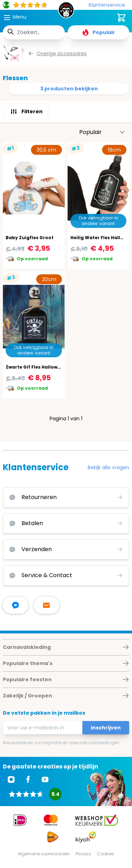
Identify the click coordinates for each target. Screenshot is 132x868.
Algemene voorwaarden (44, 854)
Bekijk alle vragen (108, 467)
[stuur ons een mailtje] (46, 605)
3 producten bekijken (69, 89)
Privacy (83, 854)
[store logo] (66, 12)
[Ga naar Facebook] (28, 779)
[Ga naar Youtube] (45, 779)
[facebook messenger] (15, 605)
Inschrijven (106, 728)
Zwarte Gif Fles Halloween (36, 367)
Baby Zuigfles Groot (30, 238)
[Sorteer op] (102, 132)
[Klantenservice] (109, 5)
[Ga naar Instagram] (11, 779)
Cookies (105, 854)
